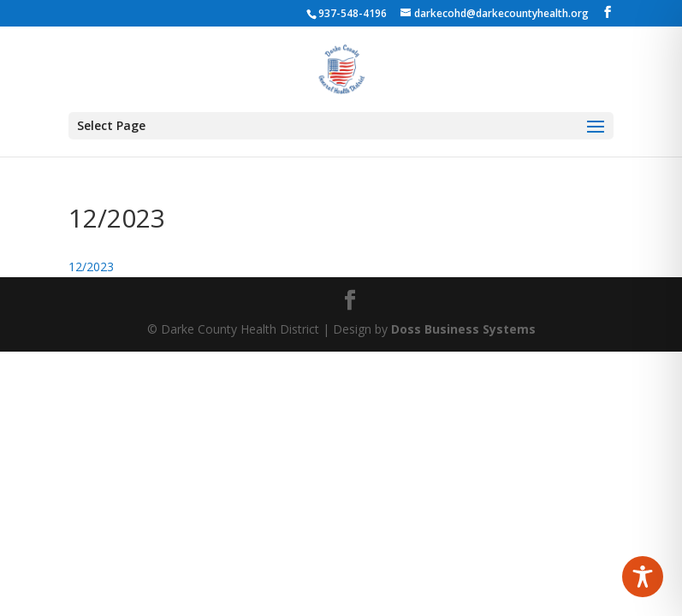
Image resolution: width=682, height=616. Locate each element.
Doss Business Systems (463, 329)
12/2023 (91, 267)
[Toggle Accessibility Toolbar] (643, 577)
